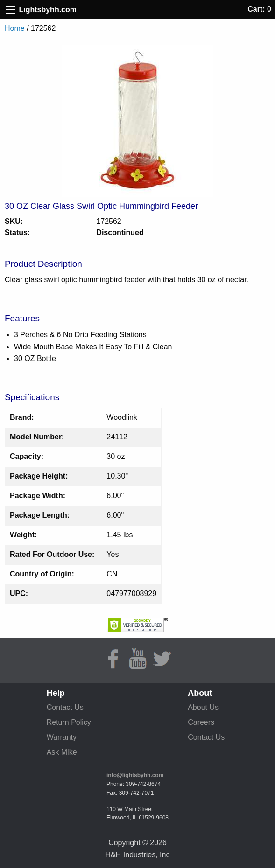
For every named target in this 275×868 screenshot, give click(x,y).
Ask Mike (62, 752)
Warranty (62, 737)
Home (15, 28)
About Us (203, 707)
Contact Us (65, 707)
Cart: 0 (259, 9)
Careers (201, 722)
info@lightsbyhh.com (135, 775)
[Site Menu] (10, 10)
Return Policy (69, 722)
